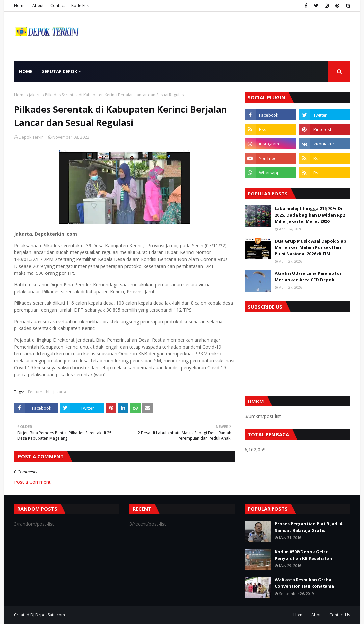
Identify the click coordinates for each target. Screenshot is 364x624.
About (38, 5)
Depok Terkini (32, 137)
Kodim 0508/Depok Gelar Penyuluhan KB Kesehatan (304, 555)
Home (20, 5)
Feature (35, 392)
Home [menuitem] (26, 71)
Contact (58, 5)
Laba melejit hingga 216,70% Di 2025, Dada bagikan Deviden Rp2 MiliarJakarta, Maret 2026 (310, 215)
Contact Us (340, 615)
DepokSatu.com (50, 615)
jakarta (35, 95)
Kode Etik (80, 5)
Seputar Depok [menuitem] (60, 71)
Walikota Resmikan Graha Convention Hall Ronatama (304, 583)
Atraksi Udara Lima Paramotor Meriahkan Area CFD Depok (308, 276)
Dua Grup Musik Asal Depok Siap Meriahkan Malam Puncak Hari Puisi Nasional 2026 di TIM (311, 247)
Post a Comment (32, 482)
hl (48, 392)
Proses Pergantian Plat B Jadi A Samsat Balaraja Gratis (309, 527)
